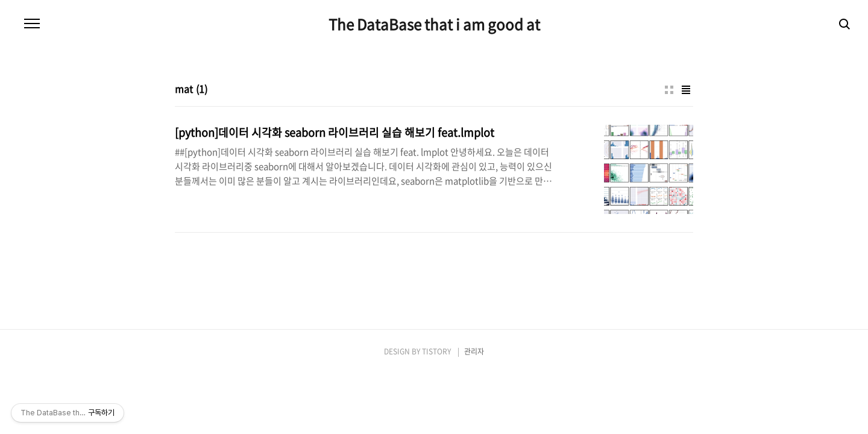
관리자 (474, 351)
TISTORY (436, 351)
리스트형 (686, 90)
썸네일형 (669, 90)
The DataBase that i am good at (434, 24)
